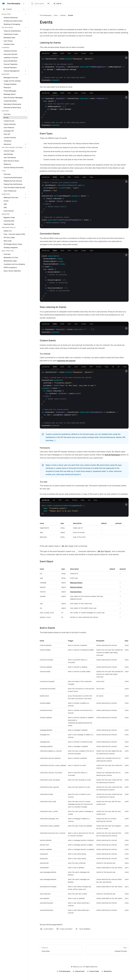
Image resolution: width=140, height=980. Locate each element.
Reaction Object (76, 587)
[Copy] (126, 58)
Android (14, 9)
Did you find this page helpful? (51, 925)
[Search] (41, 4)
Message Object (76, 583)
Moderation (107, 971)
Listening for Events (50, 43)
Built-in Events (47, 628)
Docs (56, 15)
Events (71, 15)
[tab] (45, 53)
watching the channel (66, 361)
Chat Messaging (46, 15)
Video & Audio (79, 971)
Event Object (47, 561)
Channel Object (76, 592)
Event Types (46, 134)
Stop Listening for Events (53, 307)
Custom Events (48, 340)
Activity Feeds (93, 971)
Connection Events (50, 234)
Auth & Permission (112, 455)
